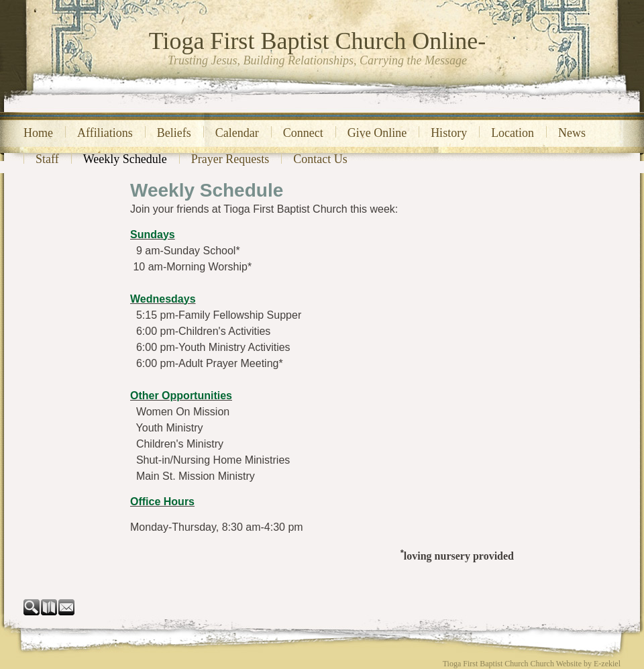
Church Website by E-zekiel (576, 664)
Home (38, 133)
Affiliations (105, 133)
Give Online (377, 133)
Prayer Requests (230, 159)
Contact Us (320, 159)
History (449, 133)
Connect (303, 133)
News (572, 133)
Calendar (237, 133)
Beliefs (174, 133)
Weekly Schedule (125, 159)
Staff (47, 159)
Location (513, 133)
